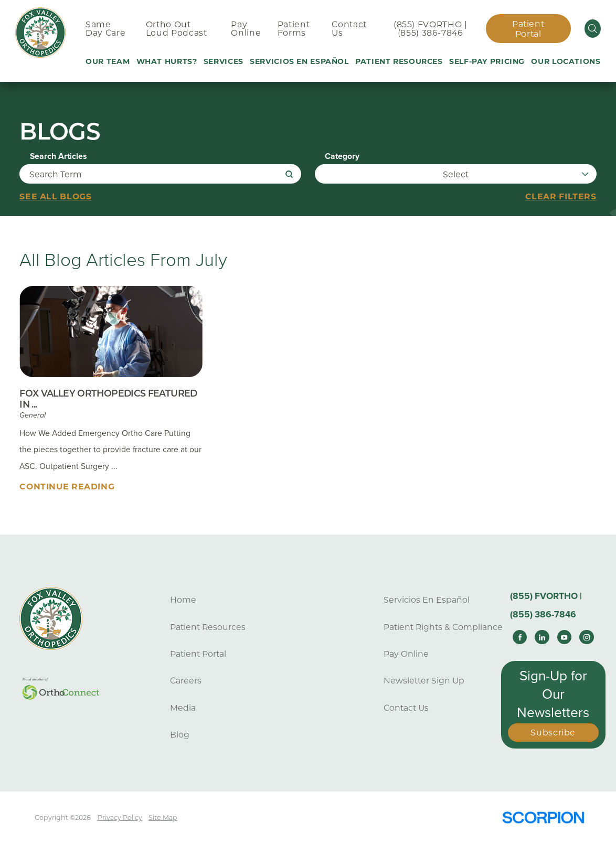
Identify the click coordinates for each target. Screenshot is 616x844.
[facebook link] (520, 637)
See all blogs (55, 197)
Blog (180, 735)
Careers (186, 681)
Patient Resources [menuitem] (399, 61)
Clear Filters (561, 197)
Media (183, 708)
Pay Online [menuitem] (246, 29)
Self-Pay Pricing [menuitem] (487, 61)
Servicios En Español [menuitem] (299, 61)
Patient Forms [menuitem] (294, 29)
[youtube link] (564, 637)
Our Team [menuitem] (108, 61)
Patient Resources (208, 627)
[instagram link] (586, 637)
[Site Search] (593, 29)
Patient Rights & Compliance (443, 627)
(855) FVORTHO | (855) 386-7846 (430, 29)
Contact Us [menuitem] (349, 29)
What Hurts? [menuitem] (167, 61)
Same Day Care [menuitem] (105, 29)
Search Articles (59, 157)
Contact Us (406, 708)
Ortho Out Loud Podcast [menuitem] (177, 29)
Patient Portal (528, 29)
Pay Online (406, 654)
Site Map (163, 818)
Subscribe (553, 733)
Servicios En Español (427, 600)
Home (183, 600)
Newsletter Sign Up (424, 681)
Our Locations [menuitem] (566, 61)
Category (342, 157)
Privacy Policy (120, 818)
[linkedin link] (542, 637)
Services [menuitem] (224, 61)
